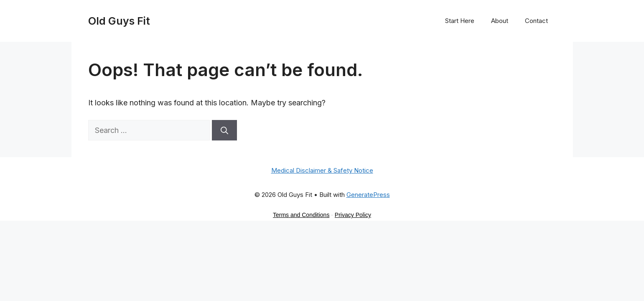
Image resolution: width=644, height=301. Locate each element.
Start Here (460, 21)
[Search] (224, 130)
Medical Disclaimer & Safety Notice (322, 170)
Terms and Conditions (301, 215)
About (500, 21)
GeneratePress (368, 195)
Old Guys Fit (119, 21)
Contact (536, 21)
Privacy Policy (353, 215)
